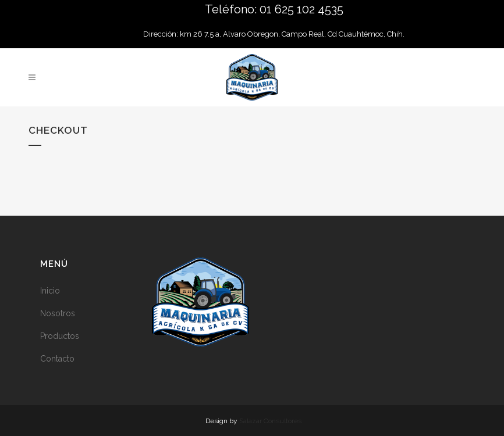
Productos (60, 336)
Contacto (57, 359)
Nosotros (58, 313)
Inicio (50, 291)
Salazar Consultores (270, 421)
